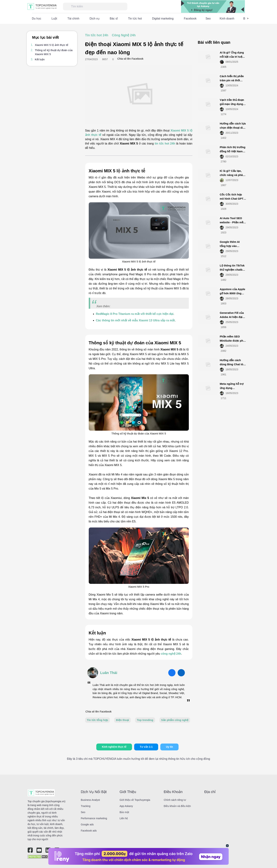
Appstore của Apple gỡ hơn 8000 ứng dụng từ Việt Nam (233, 293)
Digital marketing (163, 19)
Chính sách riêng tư (175, 800)
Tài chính (73, 19)
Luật (54, 19)
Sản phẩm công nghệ (175, 720)
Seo (208, 19)
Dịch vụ (95, 19)
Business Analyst (90, 800)
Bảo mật (124, 812)
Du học (37, 19)
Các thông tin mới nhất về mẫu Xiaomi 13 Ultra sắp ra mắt (135, 320)
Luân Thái (109, 673)
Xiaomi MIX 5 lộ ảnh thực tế (51, 45)
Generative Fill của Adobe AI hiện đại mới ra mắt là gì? (232, 317)
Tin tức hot (135, 19)
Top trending (145, 720)
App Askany (126, 806)
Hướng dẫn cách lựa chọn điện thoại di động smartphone (233, 128)
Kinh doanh (227, 19)
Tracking (86, 806)
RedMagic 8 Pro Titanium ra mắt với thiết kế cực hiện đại (135, 314)
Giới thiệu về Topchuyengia (135, 800)
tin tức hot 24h (165, 144)
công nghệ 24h (171, 654)
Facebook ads (89, 831)
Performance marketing (94, 818)
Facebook (190, 19)
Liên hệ (124, 818)
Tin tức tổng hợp (98, 720)
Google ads (87, 824)
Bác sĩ (114, 19)
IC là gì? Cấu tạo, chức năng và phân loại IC (232, 175)
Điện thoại (122, 720)
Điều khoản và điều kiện (177, 806)
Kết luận (40, 59)
